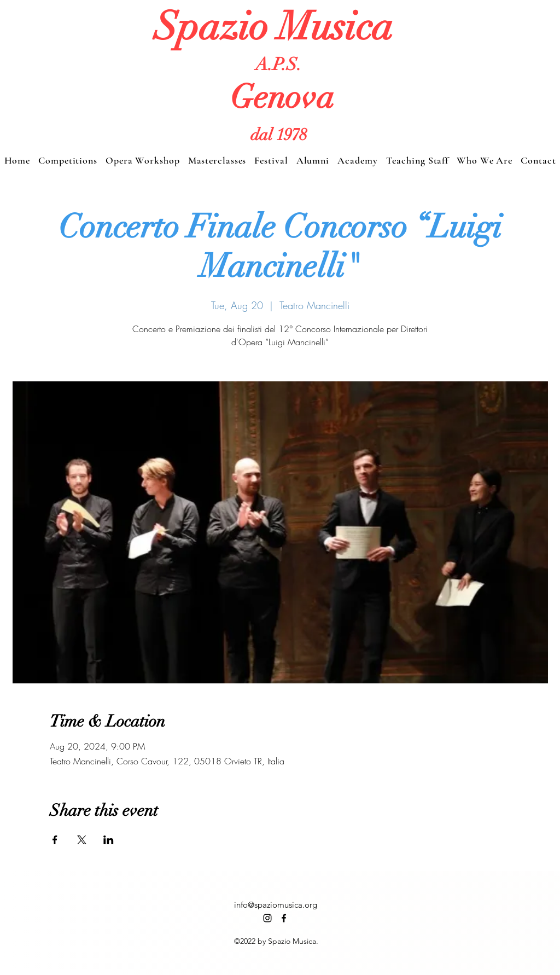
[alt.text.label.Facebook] (284, 918)
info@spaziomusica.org (276, 905)
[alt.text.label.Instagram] (267, 918)
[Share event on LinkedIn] (109, 840)
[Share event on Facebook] (55, 840)
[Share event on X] (82, 840)
